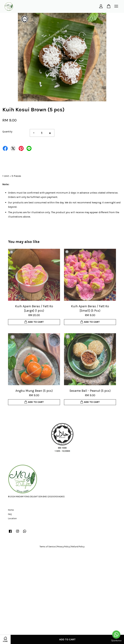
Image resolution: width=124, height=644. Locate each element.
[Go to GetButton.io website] (116, 641)
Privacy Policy (63, 547)
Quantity (7, 132)
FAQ (10, 514)
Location (12, 518)
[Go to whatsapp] (116, 635)
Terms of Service (48, 547)
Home (11, 510)
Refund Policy (78, 547)
